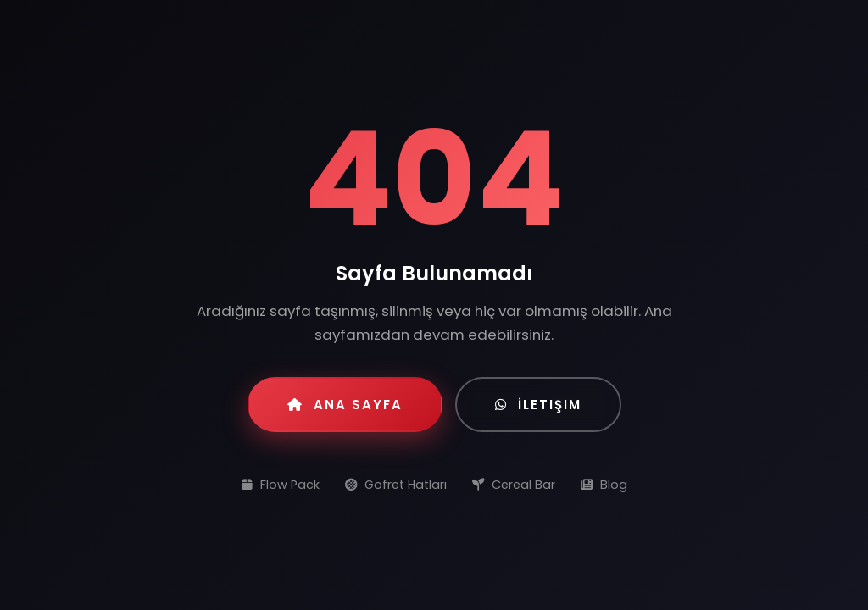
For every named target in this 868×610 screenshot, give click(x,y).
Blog (604, 485)
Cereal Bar (514, 485)
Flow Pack (281, 485)
